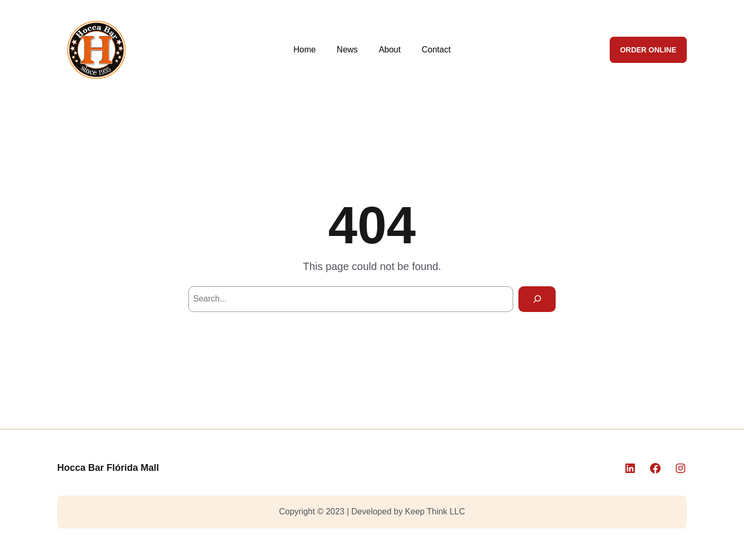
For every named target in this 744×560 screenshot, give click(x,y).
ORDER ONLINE (648, 50)
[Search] (537, 299)
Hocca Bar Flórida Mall (108, 468)
